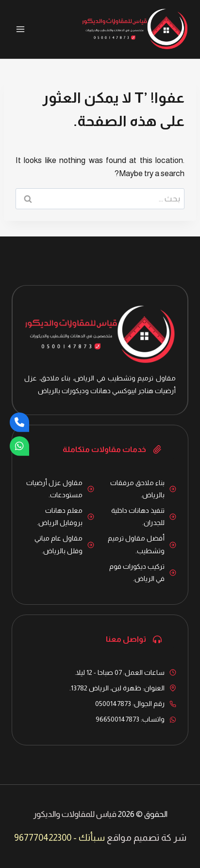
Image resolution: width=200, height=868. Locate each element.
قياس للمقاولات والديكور (75, 814)
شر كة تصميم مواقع (147, 838)
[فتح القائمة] (21, 29)
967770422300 (43, 838)
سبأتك (92, 838)
